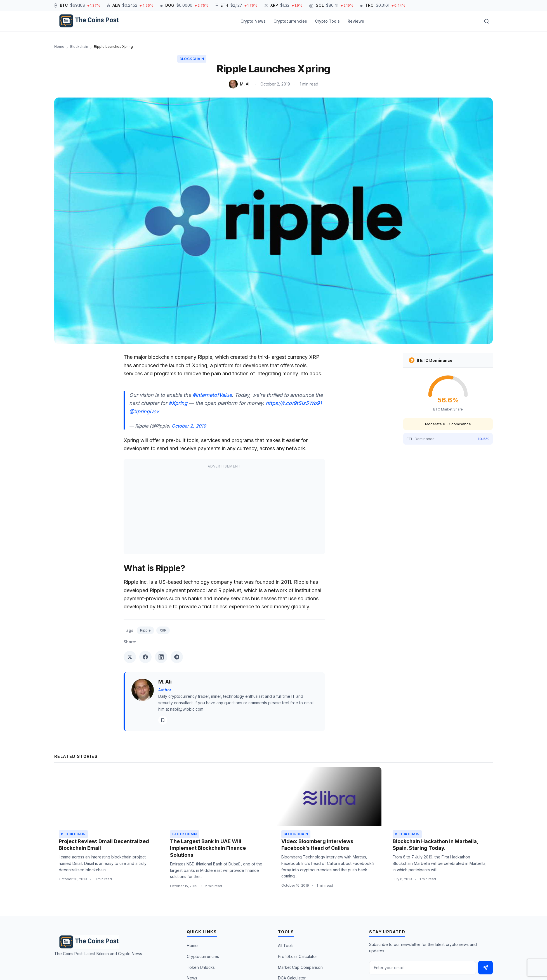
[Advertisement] (224, 511)
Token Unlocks (201, 967)
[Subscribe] (485, 968)
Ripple (145, 630)
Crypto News (253, 21)
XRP (163, 630)
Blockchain (192, 59)
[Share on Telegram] (177, 657)
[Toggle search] (487, 21)
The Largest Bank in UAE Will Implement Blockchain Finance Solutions (208, 848)
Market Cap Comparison (300, 967)
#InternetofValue (212, 395)
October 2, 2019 (189, 426)
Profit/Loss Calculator (298, 956)
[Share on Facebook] (145, 657)
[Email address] (423, 968)
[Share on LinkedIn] (161, 657)
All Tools (286, 945)
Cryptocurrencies (290, 21)
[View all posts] (163, 720)
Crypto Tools (327, 21)
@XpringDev (144, 411)
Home (192, 945)
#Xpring (178, 403)
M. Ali (245, 84)
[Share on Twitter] (130, 657)
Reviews (356, 21)
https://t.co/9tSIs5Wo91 (294, 403)
